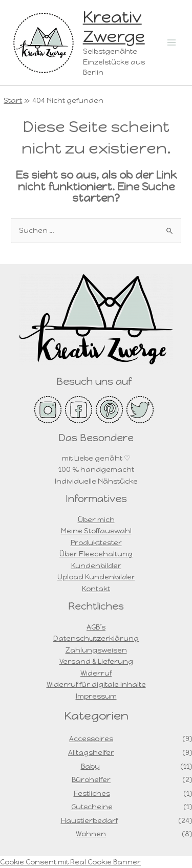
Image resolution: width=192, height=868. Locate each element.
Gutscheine (92, 807)
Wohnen (91, 834)
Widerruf (96, 673)
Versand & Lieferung (96, 661)
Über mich (96, 519)
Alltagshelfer (91, 752)
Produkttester (96, 542)
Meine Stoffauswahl (96, 531)
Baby (90, 766)
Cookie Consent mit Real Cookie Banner (70, 862)
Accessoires (91, 739)
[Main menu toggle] (172, 42)
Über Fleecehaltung (96, 554)
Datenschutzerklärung (96, 638)
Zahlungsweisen (96, 650)
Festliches (92, 793)
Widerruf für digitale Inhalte (96, 684)
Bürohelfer (91, 779)
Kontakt (96, 589)
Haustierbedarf (89, 820)
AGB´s (96, 627)
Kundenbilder (96, 566)
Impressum (96, 696)
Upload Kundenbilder (96, 577)
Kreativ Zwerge (114, 27)
